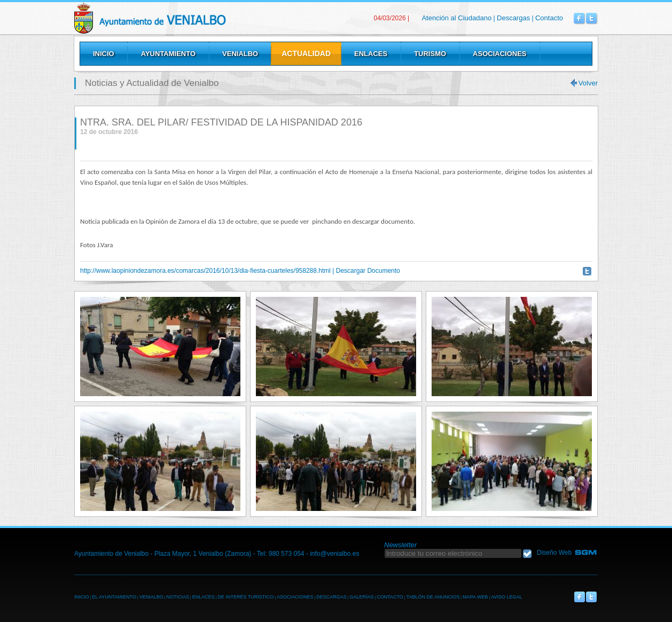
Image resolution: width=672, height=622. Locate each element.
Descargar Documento (368, 271)
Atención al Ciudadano (456, 18)
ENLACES (204, 597)
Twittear (587, 271)
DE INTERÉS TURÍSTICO (245, 597)
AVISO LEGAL (506, 597)
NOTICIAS (178, 597)
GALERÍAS (361, 597)
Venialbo (177, 18)
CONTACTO (390, 597)
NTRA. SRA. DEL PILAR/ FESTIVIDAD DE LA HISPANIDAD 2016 (221, 122)
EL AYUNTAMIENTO (114, 597)
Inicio (104, 54)
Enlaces (371, 54)
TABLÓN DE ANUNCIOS (433, 597)
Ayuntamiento (168, 54)
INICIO (82, 597)
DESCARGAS (331, 597)
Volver (588, 83)
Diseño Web (554, 553)
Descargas (513, 18)
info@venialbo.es (334, 554)
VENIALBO (151, 597)
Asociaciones (499, 54)
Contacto (549, 18)
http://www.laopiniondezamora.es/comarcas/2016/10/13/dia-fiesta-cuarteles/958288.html (205, 271)
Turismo (430, 54)
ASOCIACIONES (295, 597)
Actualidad (306, 53)
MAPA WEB (475, 597)
